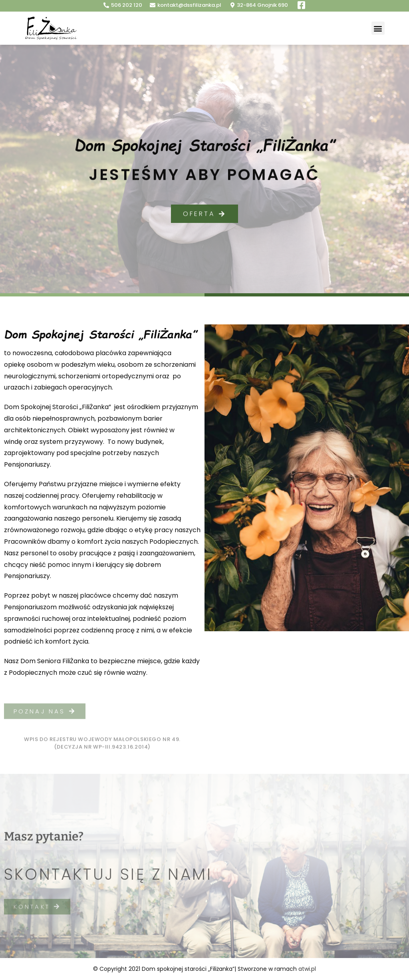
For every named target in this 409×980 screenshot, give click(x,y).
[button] (378, 28)
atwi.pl (307, 969)
